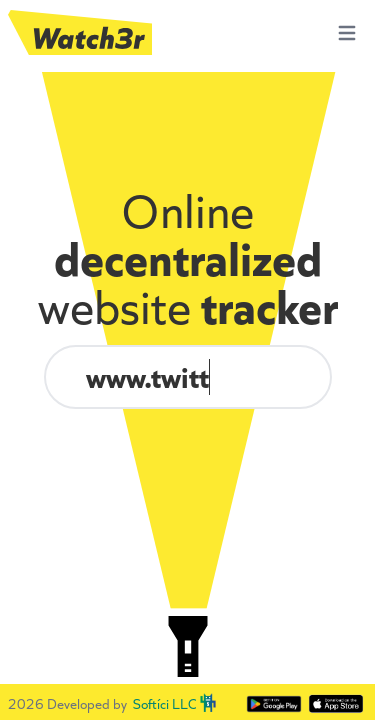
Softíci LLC (164, 704)
